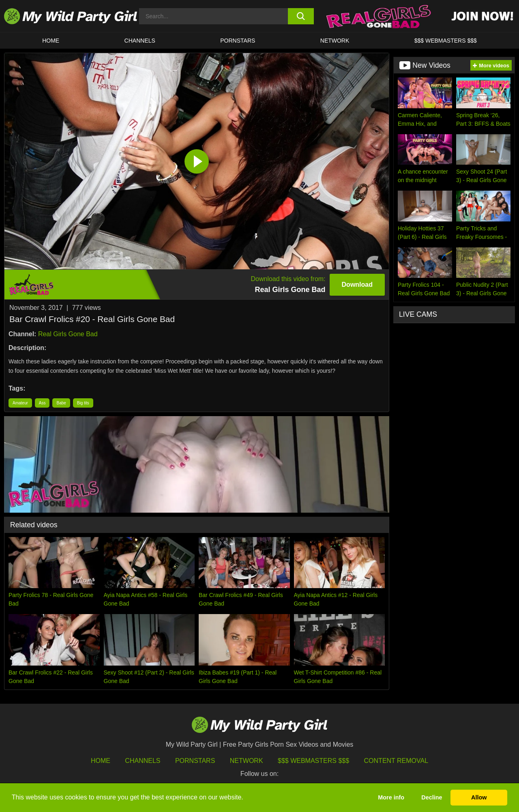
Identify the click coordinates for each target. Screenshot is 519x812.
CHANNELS (140, 41)
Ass (42, 403)
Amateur (20, 403)
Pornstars (238, 41)
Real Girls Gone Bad (68, 334)
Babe (61, 403)
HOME (51, 41)
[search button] (301, 16)
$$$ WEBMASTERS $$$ (446, 41)
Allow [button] (479, 797)
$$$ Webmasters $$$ (313, 761)
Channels (143, 761)
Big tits (83, 403)
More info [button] (391, 797)
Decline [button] (432, 797)
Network (335, 41)
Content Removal (396, 761)
